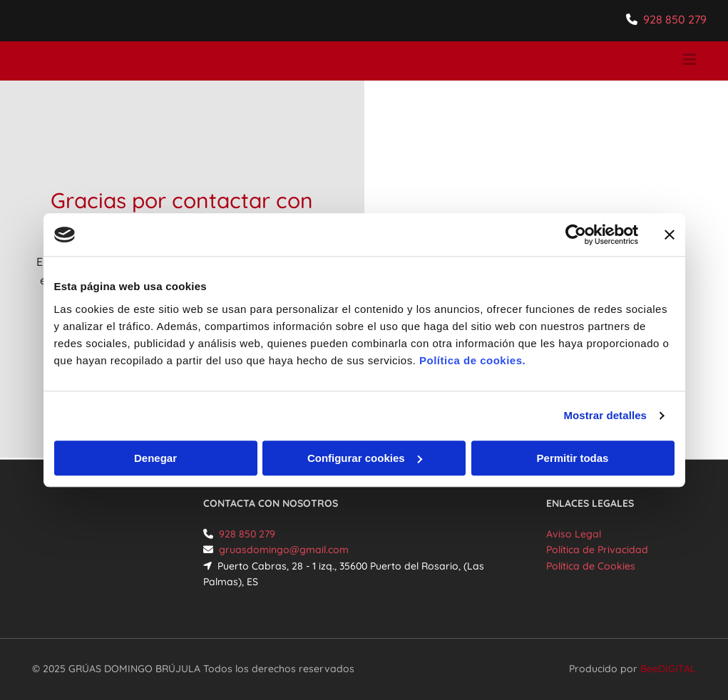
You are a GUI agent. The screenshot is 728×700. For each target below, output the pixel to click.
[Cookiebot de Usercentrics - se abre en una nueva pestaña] (576, 235)
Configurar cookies (365, 458)
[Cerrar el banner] (670, 235)
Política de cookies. (472, 360)
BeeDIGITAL (668, 669)
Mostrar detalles (605, 415)
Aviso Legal (574, 534)
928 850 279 (675, 19)
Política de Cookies (591, 566)
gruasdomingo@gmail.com (284, 550)
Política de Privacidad (597, 550)
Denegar (155, 458)
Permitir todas (573, 458)
